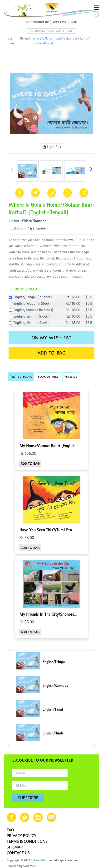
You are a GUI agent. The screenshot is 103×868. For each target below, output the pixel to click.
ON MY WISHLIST (51, 338)
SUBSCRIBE (28, 798)
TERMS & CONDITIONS (27, 841)
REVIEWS (71, 377)
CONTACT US (18, 853)
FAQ (10, 830)
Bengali (25, 39)
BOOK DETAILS (48, 377)
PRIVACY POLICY (22, 836)
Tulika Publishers (42, 860)
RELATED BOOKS (21, 377)
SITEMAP (15, 847)
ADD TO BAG (51, 353)
